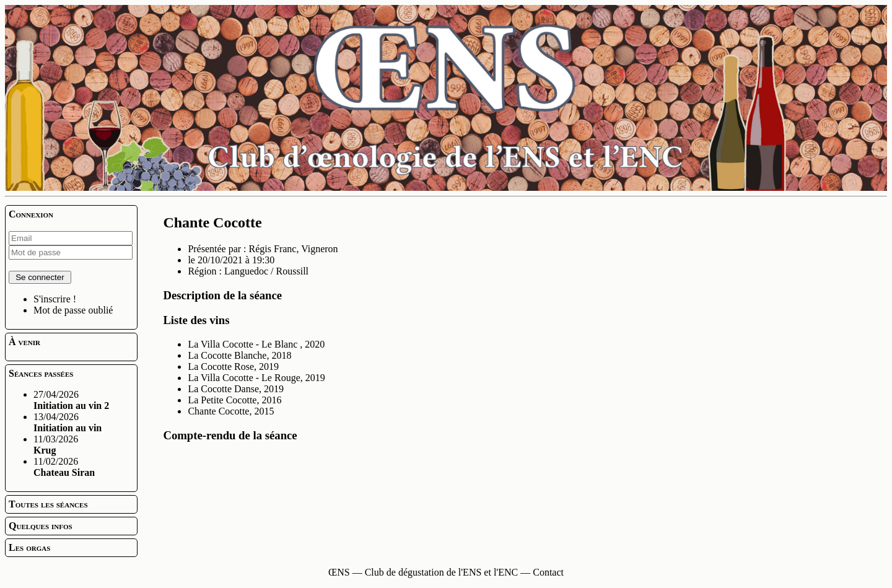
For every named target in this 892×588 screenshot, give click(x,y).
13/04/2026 (68, 422)
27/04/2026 (71, 400)
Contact (548, 572)
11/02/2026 (64, 467)
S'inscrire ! (55, 299)
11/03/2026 (56, 445)
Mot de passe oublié (73, 310)
